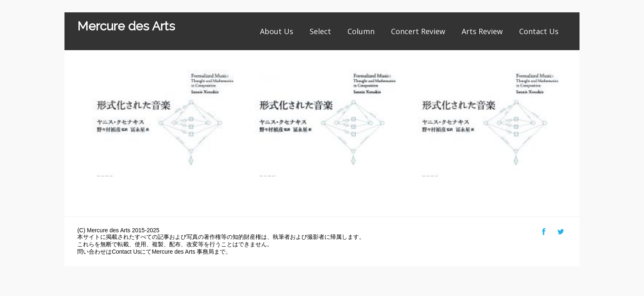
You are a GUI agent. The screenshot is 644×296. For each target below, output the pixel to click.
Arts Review (482, 31)
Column (361, 31)
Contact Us (539, 31)
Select (320, 31)
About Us (277, 31)
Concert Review (418, 31)
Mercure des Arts (126, 26)
